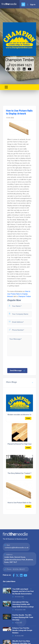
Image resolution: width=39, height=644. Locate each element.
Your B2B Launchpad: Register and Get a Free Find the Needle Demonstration (23, 591)
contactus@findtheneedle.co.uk (17, 548)
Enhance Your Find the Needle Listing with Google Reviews (22, 630)
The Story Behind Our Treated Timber (22, 473)
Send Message (18, 371)
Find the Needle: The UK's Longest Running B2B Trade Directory (23, 617)
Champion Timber (20, 60)
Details (28, 418)
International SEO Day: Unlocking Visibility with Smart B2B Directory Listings (23, 604)
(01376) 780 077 (19, 569)
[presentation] (23, 362)
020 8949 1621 (20, 65)
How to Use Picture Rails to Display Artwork (19, 294)
